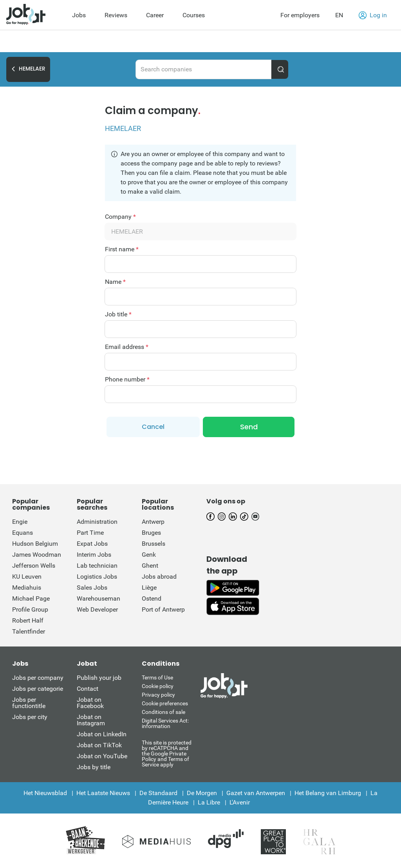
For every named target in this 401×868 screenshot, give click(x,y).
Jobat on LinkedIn (102, 734)
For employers (300, 15)
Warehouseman (98, 598)
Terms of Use (157, 677)
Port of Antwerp (163, 609)
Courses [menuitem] (194, 15)
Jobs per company (38, 678)
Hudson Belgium (35, 544)
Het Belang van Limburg (328, 793)
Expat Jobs (92, 544)
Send (249, 427)
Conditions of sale (163, 712)
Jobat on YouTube (102, 756)
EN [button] (339, 15)
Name (115, 282)
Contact (88, 689)
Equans (23, 533)
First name (122, 249)
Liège (149, 587)
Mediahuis (27, 587)
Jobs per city (30, 717)
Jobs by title (94, 767)
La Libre (209, 802)
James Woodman (37, 555)
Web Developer (97, 609)
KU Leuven (27, 577)
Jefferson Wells (34, 566)
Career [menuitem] (155, 15)
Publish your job (99, 678)
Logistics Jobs (97, 577)
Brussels (154, 544)
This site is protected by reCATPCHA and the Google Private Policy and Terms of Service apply (167, 753)
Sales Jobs (92, 587)
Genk (149, 555)
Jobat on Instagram (91, 720)
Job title (118, 314)
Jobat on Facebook (90, 703)
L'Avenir (240, 802)
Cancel (153, 427)
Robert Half (28, 620)
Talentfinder (29, 631)
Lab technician (97, 566)
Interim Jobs (94, 555)
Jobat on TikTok (99, 745)
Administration (97, 522)
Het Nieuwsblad (45, 793)
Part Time (90, 533)
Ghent (150, 566)
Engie (20, 522)
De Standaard (158, 793)
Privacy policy (158, 695)
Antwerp (153, 522)
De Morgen (202, 793)
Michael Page (31, 598)
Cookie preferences (165, 703)
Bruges (151, 533)
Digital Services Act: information (165, 723)
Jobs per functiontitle (29, 703)
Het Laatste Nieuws (103, 793)
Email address (127, 347)
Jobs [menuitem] (79, 15)
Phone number (127, 380)
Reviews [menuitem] (116, 15)
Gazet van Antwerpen (256, 793)
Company (120, 217)
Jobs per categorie (38, 689)
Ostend (152, 598)
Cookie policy (158, 686)
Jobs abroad (159, 577)
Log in (373, 15)
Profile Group (30, 609)
